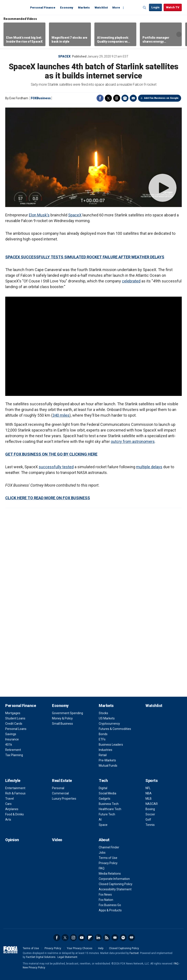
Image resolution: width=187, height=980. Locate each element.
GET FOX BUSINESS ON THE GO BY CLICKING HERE (51, 454)
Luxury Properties (64, 799)
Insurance (12, 739)
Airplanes (12, 809)
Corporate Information (114, 879)
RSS (107, 938)
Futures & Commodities (115, 729)
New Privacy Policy (34, 968)
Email (133, 98)
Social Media (107, 793)
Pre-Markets (107, 760)
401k (9, 745)
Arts (8, 820)
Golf (148, 820)
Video (57, 840)
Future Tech (107, 814)
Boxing (150, 809)
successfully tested (56, 467)
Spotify (123, 938)
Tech (103, 781)
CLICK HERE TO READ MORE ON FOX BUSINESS (48, 498)
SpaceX (64, 56)
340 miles (61, 415)
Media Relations (110, 874)
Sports (152, 781)
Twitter (108, 98)
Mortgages (13, 713)
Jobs (102, 853)
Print (125, 98)
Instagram (73, 938)
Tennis (150, 825)
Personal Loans (16, 729)
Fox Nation (106, 900)
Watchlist (101, 8)
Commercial (60, 793)
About (104, 840)
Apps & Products (110, 910)
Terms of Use (108, 858)
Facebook (100, 98)
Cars (8, 804)
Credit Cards (14, 724)
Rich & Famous (15, 793)
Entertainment (15, 788)
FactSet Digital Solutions (41, 957)
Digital (103, 788)
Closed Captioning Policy (116, 884)
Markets (84, 8)
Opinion (12, 840)
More (116, 8)
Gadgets (105, 799)
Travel (10, 799)
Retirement (13, 750)
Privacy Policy (108, 863)
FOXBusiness (41, 98)
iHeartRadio (132, 938)
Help (101, 948)
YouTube (82, 938)
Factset (134, 953)
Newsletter (115, 938)
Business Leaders (111, 745)
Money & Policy (62, 718)
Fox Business (16, 7)
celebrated (131, 281)
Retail (103, 755)
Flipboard (90, 938)
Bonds (103, 734)
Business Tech (109, 804)
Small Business (62, 724)
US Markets (107, 718)
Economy (67, 8)
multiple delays (149, 467)
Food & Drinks (15, 814)
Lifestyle (13, 781)
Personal (58, 788)
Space (103, 825)
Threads (117, 98)
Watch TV (173, 7)
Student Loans (15, 718)
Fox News (105, 895)
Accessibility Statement (115, 889)
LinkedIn (98, 938)
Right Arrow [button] (179, 34)
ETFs (102, 739)
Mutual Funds (108, 766)
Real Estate (62, 781)
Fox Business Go (110, 905)
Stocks (103, 713)
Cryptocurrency (109, 724)
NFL (148, 788)
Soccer (150, 814)
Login (155, 7)
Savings (11, 734)
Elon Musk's (39, 215)
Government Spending (68, 713)
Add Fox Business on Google (161, 98)
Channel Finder (109, 847)
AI (100, 820)
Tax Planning (14, 755)
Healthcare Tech (110, 809)
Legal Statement (67, 957)
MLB (149, 799)
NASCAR (152, 804)
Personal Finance (43, 8)
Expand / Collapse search (145, 8)
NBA (149, 793)
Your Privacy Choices (80, 948)
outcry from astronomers (133, 441)
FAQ (102, 868)
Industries (106, 750)
